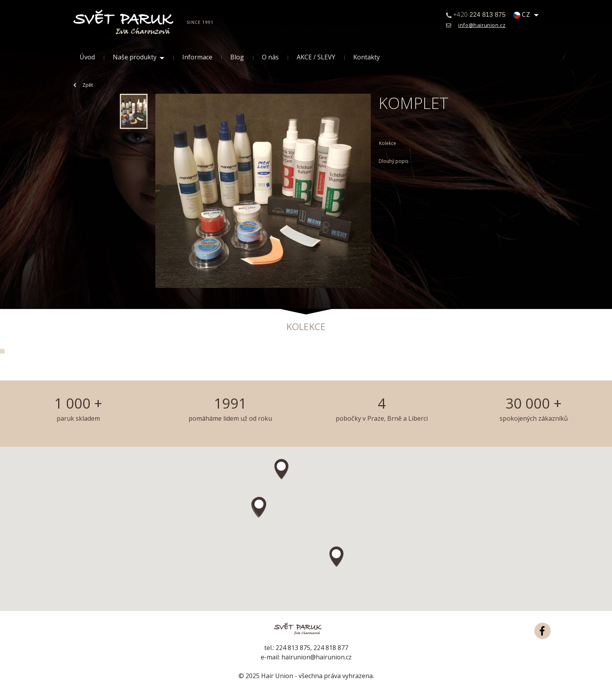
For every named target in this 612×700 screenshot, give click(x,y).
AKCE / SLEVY (316, 57)
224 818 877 (331, 648)
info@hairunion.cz (482, 25)
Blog (237, 57)
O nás (270, 57)
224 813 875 (293, 648)
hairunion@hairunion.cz (317, 657)
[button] (259, 507)
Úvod (87, 57)
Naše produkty (135, 57)
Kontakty (366, 57)
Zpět (83, 85)
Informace (197, 57)
